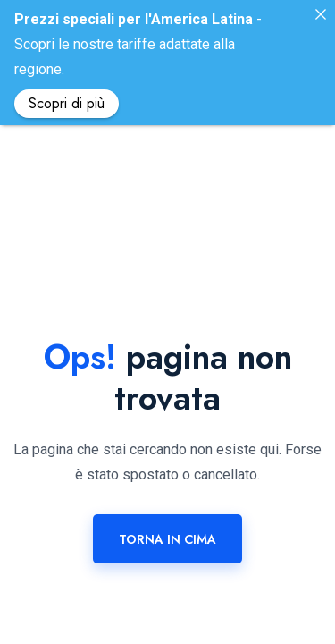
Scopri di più (67, 103)
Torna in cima (167, 510)
